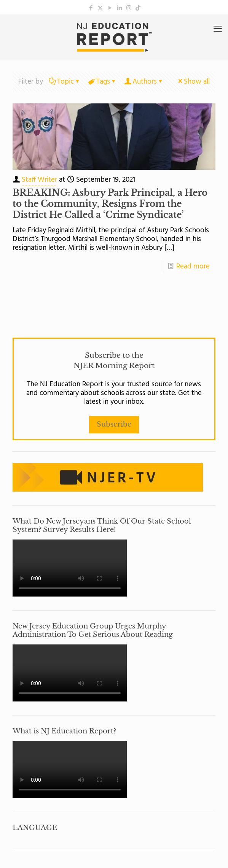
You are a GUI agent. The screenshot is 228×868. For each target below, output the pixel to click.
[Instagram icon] (129, 8)
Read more (193, 267)
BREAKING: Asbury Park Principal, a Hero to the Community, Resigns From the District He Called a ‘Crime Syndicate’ (110, 204)
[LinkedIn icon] (119, 8)
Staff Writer (39, 180)
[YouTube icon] (110, 8)
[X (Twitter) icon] (100, 8)
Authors (144, 82)
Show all (193, 82)
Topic (65, 82)
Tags (103, 82)
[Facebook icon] (91, 8)
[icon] (138, 8)
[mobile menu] (218, 30)
